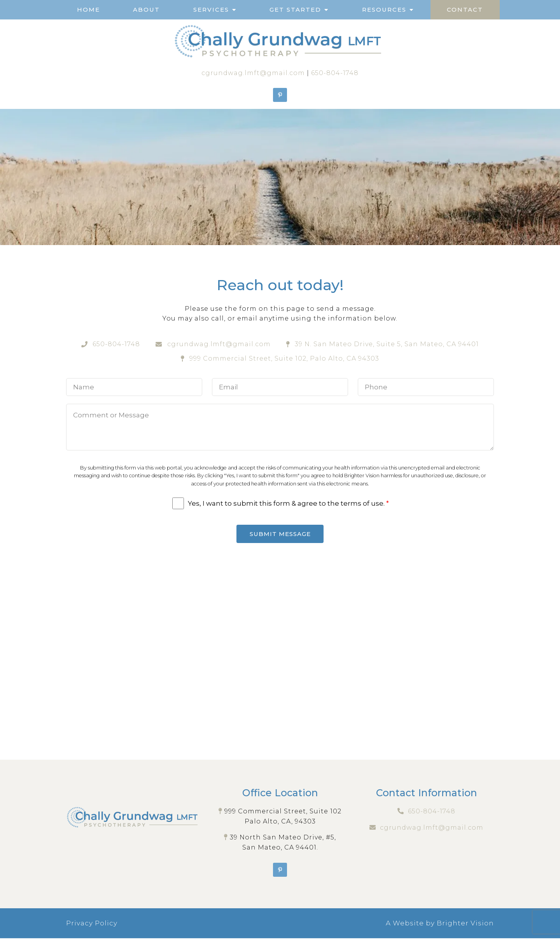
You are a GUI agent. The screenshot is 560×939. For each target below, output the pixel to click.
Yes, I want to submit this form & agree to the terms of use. (288, 503)
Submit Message (280, 534)
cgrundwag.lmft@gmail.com (253, 73)
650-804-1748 (335, 73)
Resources (384, 10)
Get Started (295, 10)
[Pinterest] (280, 95)
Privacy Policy (92, 924)
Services (211, 10)
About (146, 10)
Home (88, 10)
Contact (465, 10)
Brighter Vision (465, 924)
